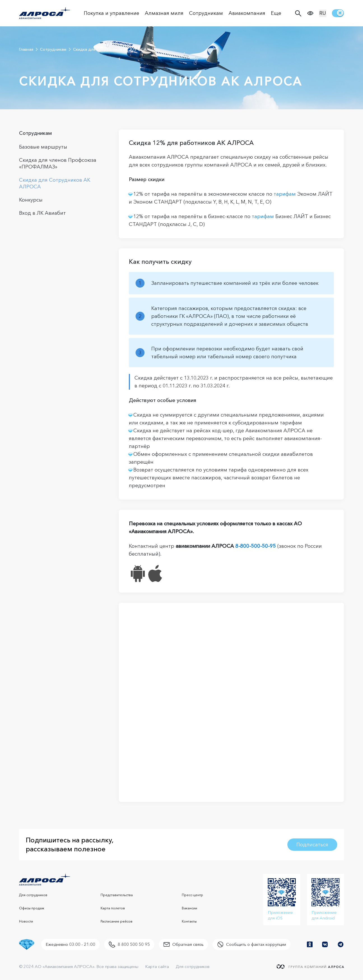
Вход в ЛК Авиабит (42, 213)
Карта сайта (157, 966)
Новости (26, 921)
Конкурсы (31, 200)
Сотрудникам (206, 13)
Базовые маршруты (43, 147)
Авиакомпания (247, 13)
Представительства (117, 895)
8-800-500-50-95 (256, 546)
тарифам (285, 194)
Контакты (189, 921)
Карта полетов (113, 908)
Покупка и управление (111, 13)
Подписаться (312, 845)
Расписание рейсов (117, 921)
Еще (276, 13)
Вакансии (189, 908)
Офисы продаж (32, 908)
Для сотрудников (33, 895)
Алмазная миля (164, 13)
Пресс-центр (192, 895)
